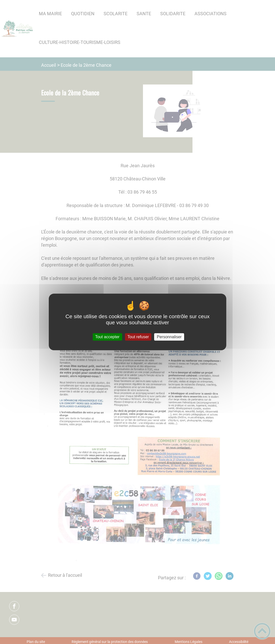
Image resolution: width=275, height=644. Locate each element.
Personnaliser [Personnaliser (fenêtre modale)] (169, 337)
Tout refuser (138, 337)
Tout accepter (107, 337)
